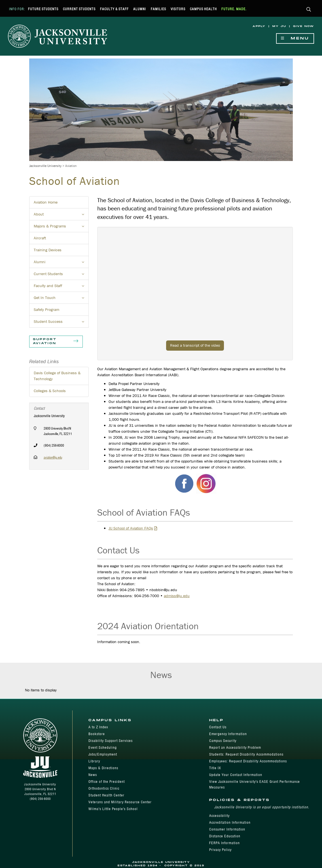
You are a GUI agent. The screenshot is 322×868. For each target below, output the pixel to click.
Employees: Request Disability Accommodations (248, 761)
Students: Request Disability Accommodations (246, 754)
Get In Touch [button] (61, 299)
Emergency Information (228, 734)
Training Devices (48, 250)
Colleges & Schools (50, 391)
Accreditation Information (230, 822)
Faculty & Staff (114, 9)
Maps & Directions (103, 768)
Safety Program (46, 309)
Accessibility (219, 816)
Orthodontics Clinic (104, 788)
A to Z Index (98, 727)
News (93, 775)
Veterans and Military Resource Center (120, 802)
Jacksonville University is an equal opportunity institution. (262, 807)
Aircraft (40, 238)
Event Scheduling (103, 747)
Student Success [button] (61, 323)
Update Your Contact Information (236, 775)
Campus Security (223, 741)
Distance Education (225, 836)
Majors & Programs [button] (61, 228)
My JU (279, 26)
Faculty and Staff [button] (61, 287)
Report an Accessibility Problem (235, 747)
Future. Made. (234, 9)
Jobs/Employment (103, 754)
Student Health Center (106, 795)
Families (158, 9)
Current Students (79, 9)
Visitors (178, 9)
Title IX (215, 768)
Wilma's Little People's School (113, 809)
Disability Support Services (111, 741)
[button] (309, 10)
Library (94, 761)
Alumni (140, 9)
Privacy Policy (220, 850)
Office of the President (107, 782)
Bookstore (97, 734)
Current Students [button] (61, 275)
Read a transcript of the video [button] (195, 345)
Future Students (43, 9)
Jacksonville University (45, 166)
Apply (259, 26)
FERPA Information (224, 843)
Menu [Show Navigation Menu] (295, 38)
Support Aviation (56, 342)
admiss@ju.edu (177, 596)
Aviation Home (46, 202)
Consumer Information (227, 829)
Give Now (304, 26)
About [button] (61, 216)
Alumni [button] (61, 263)
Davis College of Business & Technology (57, 376)
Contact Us (218, 727)
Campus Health (203, 9)
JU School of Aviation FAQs (131, 528)
